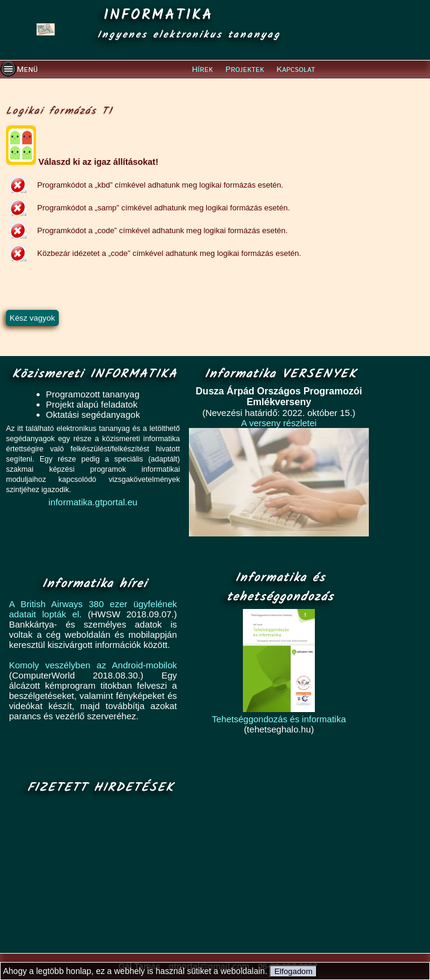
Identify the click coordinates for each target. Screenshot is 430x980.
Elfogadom (293, 971)
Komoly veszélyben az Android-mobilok (93, 665)
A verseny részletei (279, 423)
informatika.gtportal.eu (93, 502)
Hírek (202, 70)
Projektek (245, 70)
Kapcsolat (296, 70)
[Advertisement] (97, 875)
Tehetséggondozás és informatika (279, 719)
